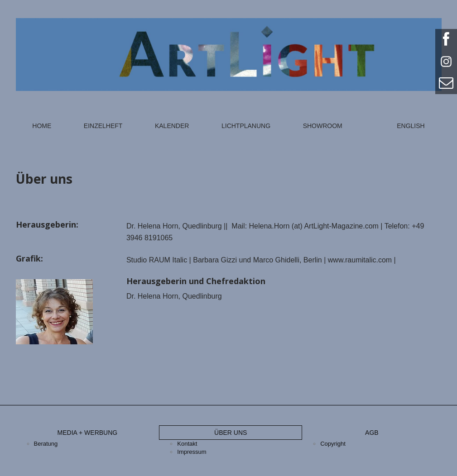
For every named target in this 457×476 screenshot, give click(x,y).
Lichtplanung (246, 126)
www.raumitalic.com (360, 260)
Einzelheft (103, 126)
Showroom (323, 126)
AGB (372, 433)
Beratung (46, 444)
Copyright (333, 444)
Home (42, 126)
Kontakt (187, 444)
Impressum (192, 452)
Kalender (172, 126)
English (411, 126)
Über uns (231, 433)
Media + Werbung (88, 433)
